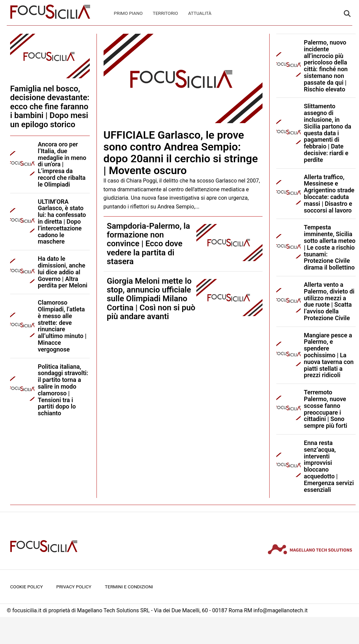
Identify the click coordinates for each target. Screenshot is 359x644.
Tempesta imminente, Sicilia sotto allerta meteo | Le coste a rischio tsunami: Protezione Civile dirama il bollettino (330, 247)
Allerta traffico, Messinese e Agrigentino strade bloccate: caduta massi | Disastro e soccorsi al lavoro (329, 194)
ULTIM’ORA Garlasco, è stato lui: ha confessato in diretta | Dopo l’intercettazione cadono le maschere (62, 222)
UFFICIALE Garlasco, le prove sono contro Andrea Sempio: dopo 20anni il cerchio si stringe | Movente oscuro (181, 153)
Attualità (200, 13)
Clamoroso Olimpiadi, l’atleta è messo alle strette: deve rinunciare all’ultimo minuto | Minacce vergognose (62, 326)
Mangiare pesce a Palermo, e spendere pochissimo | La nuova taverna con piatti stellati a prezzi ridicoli (329, 355)
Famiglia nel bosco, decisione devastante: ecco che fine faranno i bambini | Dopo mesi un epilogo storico (50, 107)
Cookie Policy (26, 587)
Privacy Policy (74, 587)
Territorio (165, 13)
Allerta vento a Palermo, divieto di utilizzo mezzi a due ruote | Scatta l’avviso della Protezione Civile (329, 301)
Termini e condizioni (129, 587)
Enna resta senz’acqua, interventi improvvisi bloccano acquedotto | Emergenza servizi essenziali (329, 466)
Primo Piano (128, 13)
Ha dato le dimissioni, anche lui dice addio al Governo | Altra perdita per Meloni (63, 272)
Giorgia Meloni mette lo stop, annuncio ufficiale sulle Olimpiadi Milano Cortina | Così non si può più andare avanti (151, 299)
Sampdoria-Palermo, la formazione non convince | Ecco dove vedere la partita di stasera (149, 244)
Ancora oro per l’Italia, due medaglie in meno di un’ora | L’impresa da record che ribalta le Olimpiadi (62, 164)
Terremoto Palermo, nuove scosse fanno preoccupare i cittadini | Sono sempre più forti (326, 409)
